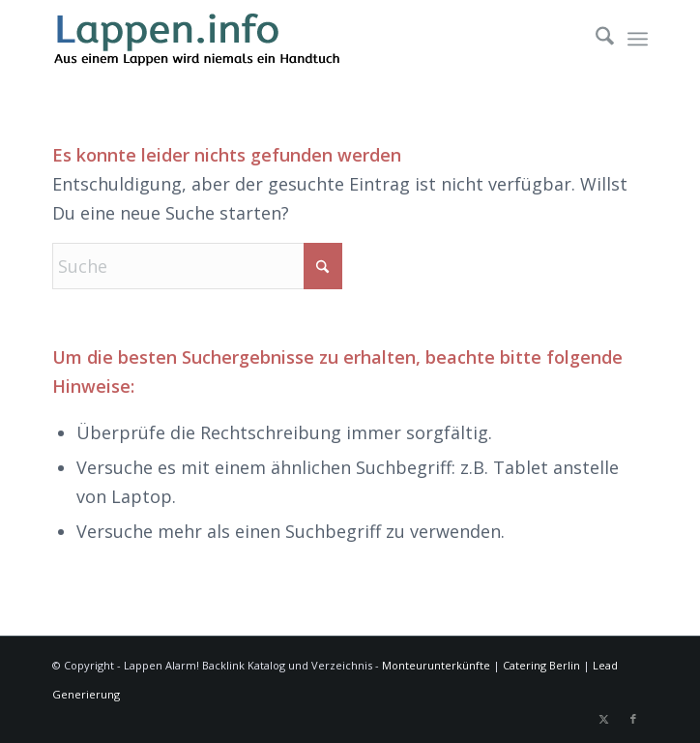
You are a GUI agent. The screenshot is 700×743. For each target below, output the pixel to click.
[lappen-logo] (290, 39)
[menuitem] (595, 39)
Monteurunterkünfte (436, 665)
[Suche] (595, 39)
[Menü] (638, 39)
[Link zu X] (604, 719)
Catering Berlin (541, 665)
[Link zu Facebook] (633, 719)
